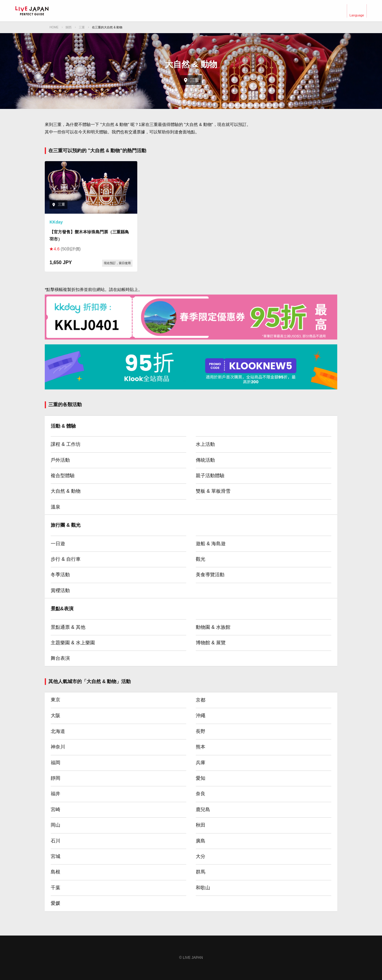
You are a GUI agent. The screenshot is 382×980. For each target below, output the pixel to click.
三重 (82, 27)
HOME (54, 27)
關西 (69, 27)
